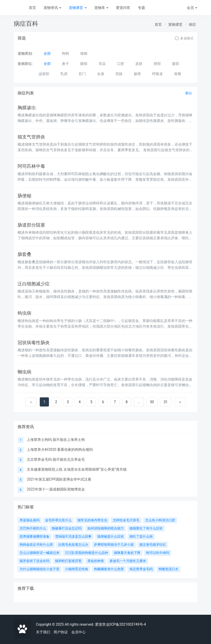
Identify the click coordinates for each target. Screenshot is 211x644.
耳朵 (102, 64)
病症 (192, 24)
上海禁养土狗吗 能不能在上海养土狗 (56, 440)
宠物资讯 (52, 8)
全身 (101, 74)
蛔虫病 (24, 372)
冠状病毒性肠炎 (34, 343)
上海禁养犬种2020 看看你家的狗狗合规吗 (60, 450)
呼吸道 (157, 74)
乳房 (64, 74)
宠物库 (101, 8)
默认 (189, 93)
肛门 (82, 74)
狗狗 (65, 53)
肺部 (157, 64)
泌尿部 (44, 74)
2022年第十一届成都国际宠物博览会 (56, 489)
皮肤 (139, 64)
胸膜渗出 (27, 108)
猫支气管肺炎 (31, 137)
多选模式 (184, 38)
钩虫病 (24, 313)
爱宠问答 (123, 8)
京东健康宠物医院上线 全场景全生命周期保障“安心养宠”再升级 (77, 469)
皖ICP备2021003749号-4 (126, 624)
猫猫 (84, 53)
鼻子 (65, 64)
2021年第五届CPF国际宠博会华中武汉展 (59, 479)
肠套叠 (24, 254)
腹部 (176, 64)
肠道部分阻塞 (31, 225)
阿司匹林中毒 (31, 166)
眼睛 (84, 64)
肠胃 (137, 74)
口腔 (121, 64)
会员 (192, 8)
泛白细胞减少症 (34, 284)
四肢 (119, 74)
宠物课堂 (78, 8)
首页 (32, 8)
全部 (47, 53)
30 (152, 402)
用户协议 (61, 632)
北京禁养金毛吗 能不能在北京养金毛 (56, 459)
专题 (141, 8)
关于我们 (43, 632)
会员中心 (78, 632)
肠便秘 (24, 196)
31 (166, 402)
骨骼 (178, 74)
